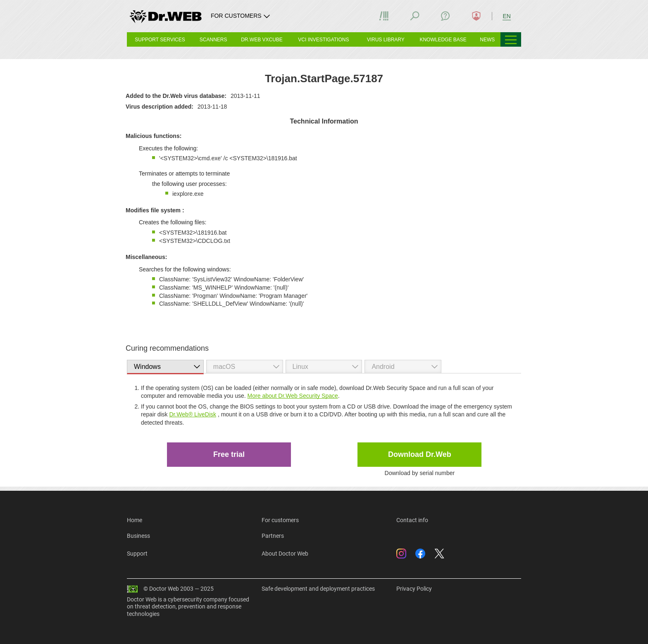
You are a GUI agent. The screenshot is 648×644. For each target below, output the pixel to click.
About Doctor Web (285, 554)
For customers (280, 520)
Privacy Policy (414, 589)
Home (135, 520)
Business (138, 536)
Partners (273, 536)
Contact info (412, 520)
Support (137, 554)
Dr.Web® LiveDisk (193, 414)
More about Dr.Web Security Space (293, 396)
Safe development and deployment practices (318, 589)
